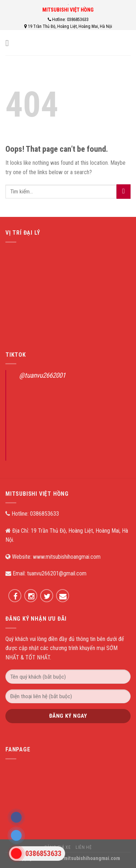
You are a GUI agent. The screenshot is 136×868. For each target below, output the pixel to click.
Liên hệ (84, 847)
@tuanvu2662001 (42, 375)
